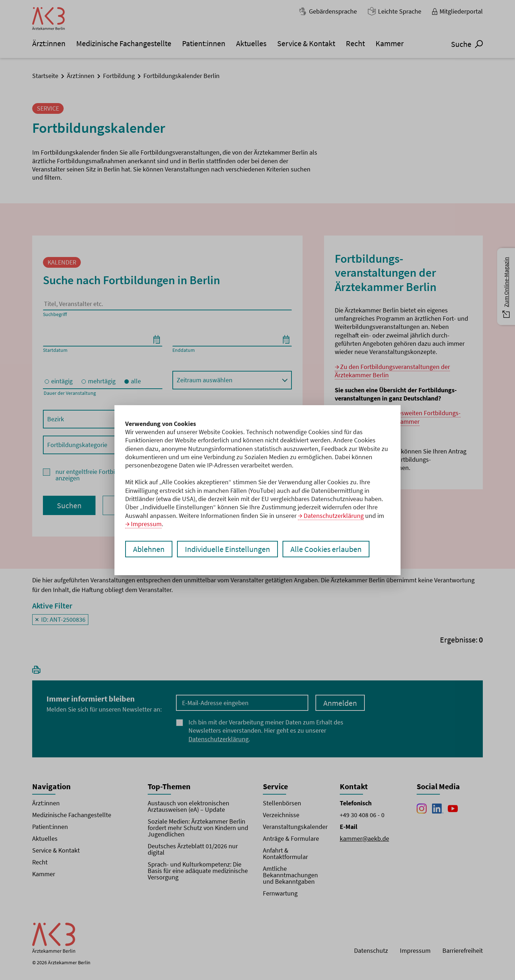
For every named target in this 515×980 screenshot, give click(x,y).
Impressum (146, 524)
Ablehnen (149, 549)
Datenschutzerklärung (334, 516)
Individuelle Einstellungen (227, 549)
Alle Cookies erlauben (326, 549)
